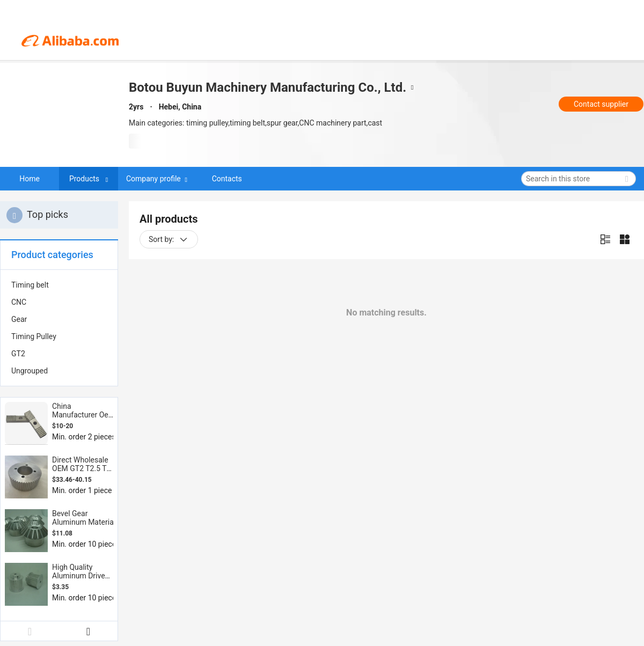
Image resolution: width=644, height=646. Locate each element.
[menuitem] (59, 285)
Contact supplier (601, 104)
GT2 (18, 354)
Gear (19, 319)
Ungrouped (30, 371)
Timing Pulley (34, 336)
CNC (19, 302)
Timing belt (30, 285)
